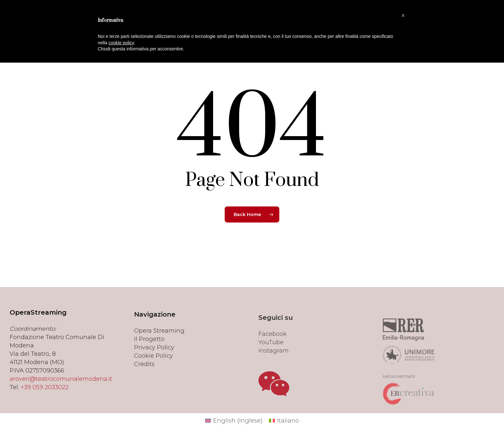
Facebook (273, 351)
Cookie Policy (153, 367)
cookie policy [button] (121, 43)
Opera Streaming (159, 342)
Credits (144, 375)
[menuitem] (234, 421)
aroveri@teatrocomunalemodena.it (61, 386)
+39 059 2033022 (45, 394)
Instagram (274, 367)
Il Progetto (149, 350)
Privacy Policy (154, 358)
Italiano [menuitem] (288, 421)
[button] (403, 15)
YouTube (271, 359)
